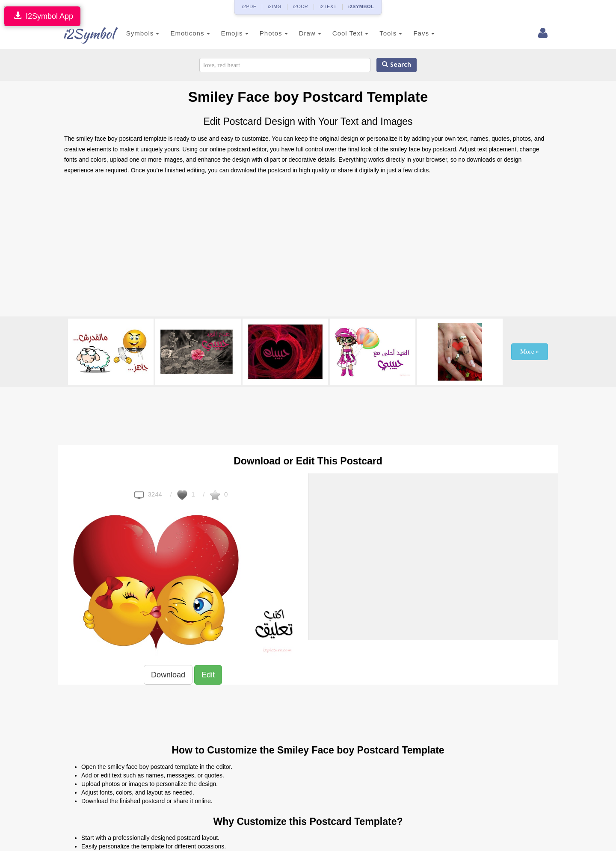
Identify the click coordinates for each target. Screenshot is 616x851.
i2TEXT (328, 6)
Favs (415, 33)
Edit (208, 675)
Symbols (133, 33)
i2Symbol (81, 34)
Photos (264, 33)
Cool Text (341, 33)
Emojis (225, 33)
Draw (301, 33)
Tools (382, 33)
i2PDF (249, 6)
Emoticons (181, 33)
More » (530, 352)
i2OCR (301, 6)
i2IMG (275, 6)
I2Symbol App (42, 16)
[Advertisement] (308, 248)
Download (168, 675)
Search (397, 65)
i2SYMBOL (361, 6)
